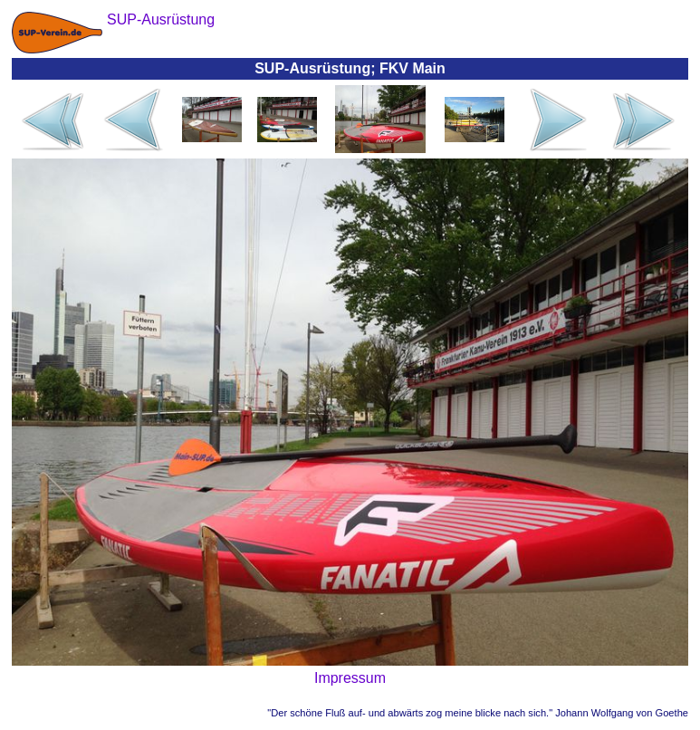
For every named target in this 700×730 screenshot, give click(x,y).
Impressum (350, 678)
